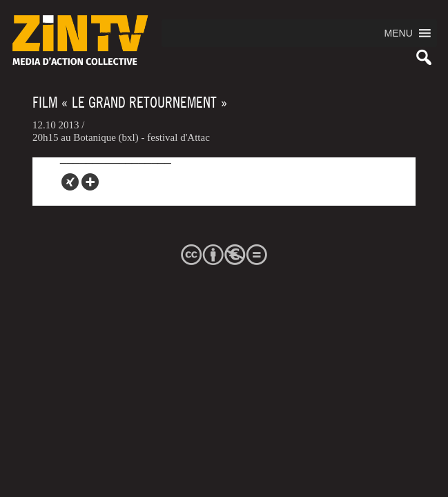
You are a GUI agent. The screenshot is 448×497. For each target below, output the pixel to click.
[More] (90, 182)
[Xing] (70, 182)
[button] (399, 33)
